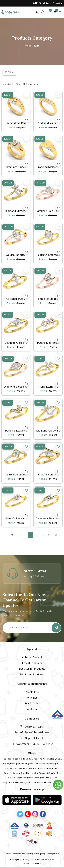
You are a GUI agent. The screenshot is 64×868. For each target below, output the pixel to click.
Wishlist (32, 698)
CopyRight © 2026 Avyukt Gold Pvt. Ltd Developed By (32, 860)
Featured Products (32, 657)
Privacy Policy (27, 854)
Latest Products (32, 663)
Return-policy (40, 854)
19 (49, 535)
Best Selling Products (32, 669)
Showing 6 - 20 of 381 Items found (20, 84)
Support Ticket (34, 738)
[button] (17, 800)
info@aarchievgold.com (34, 732)
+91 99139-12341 (35, 571)
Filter (9, 72)
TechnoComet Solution (32, 863)
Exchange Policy (53, 854)
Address (32, 709)
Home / (29, 46)
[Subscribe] (56, 628)
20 (57, 535)
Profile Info (32, 692)
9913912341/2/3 (34, 727)
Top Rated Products (32, 674)
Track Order (32, 703)
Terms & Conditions (13, 854)
